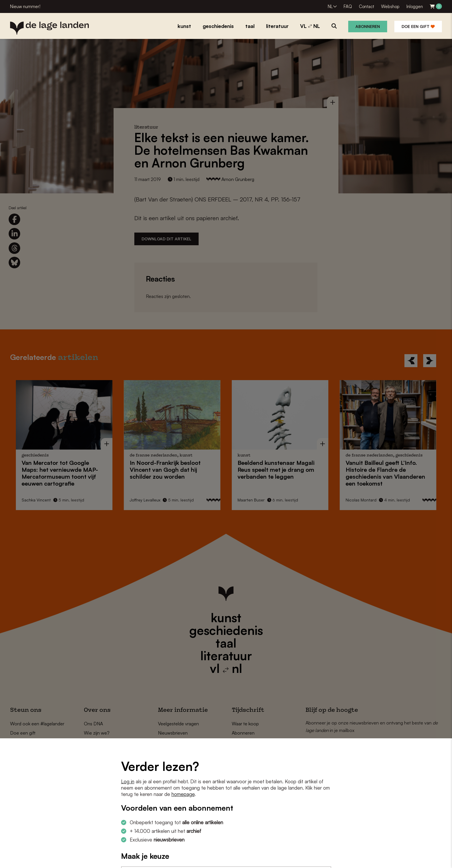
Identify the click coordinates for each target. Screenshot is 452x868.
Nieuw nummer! (25, 6)
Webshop (390, 6)
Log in (128, 781)
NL (330, 6)
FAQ (348, 6)
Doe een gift (418, 26)
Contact (367, 6)
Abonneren (368, 26)
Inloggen (415, 6)
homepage (183, 794)
